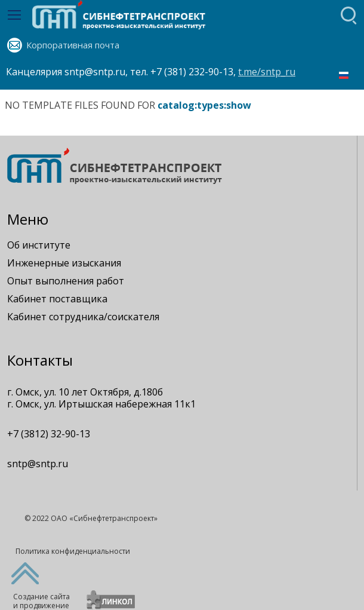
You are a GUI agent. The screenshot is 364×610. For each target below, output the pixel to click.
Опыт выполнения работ (66, 281)
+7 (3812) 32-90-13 (49, 434)
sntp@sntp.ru (38, 464)
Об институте (39, 245)
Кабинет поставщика (57, 299)
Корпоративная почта (73, 45)
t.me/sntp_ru (267, 72)
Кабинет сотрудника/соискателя (83, 317)
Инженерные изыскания (64, 263)
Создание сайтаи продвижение (41, 601)
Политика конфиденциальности (73, 551)
